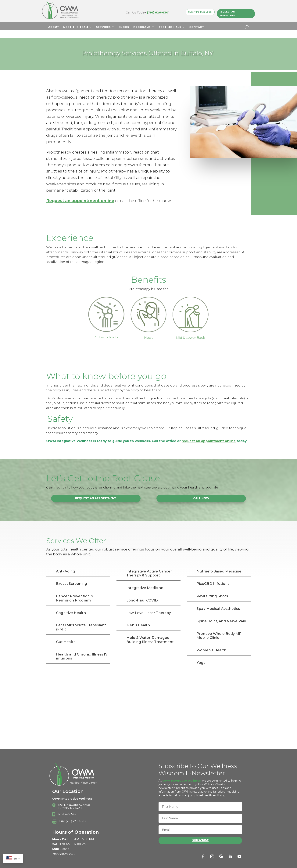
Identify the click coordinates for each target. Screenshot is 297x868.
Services (103, 27)
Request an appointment (73, 193)
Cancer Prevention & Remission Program (75, 590)
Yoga (201, 655)
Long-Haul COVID (142, 592)
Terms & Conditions (222, 864)
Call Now (201, 490)
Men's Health (138, 617)
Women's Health (211, 642)
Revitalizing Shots (212, 588)
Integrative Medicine (145, 580)
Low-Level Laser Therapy (149, 605)
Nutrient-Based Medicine (219, 563)
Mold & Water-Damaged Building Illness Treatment (150, 632)
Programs (142, 27)
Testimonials (170, 27)
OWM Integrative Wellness (182, 773)
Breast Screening (72, 576)
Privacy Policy (194, 864)
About (54, 27)
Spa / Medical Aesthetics (218, 601)
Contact (197, 27)
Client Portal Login (200, 12)
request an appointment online (209, 433)
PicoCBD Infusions (213, 576)
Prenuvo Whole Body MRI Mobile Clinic (220, 628)
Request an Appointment (228, 14)
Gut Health (66, 634)
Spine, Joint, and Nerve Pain (221, 613)
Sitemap (245, 864)
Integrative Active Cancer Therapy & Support (149, 565)
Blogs (124, 27)
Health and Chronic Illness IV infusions (82, 648)
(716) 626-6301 (158, 12)
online (107, 193)
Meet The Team (76, 27)
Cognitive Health (71, 605)
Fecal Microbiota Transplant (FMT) (81, 619)
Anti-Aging (66, 563)
